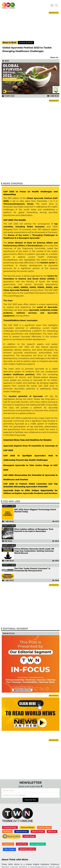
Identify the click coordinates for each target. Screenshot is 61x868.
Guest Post (22, 844)
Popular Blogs (44, 827)
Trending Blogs (10, 827)
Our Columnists (38, 844)
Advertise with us (27, 849)
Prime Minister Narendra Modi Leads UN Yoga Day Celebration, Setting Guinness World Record (34, 551)
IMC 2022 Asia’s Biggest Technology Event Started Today (35, 511)
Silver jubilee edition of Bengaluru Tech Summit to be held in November (34, 530)
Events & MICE (26, 43)
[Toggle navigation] (52, 5)
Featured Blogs (27, 827)
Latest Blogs (29, 836)
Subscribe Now (30, 800)
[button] (57, 5)
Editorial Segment (16, 629)
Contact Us (8, 844)
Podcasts (7, 831)
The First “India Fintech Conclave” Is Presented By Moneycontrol (32, 570)
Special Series (22, 831)
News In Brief (10, 43)
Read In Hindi (38, 831)
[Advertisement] (31, 26)
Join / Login (9, 849)
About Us (52, 831)
